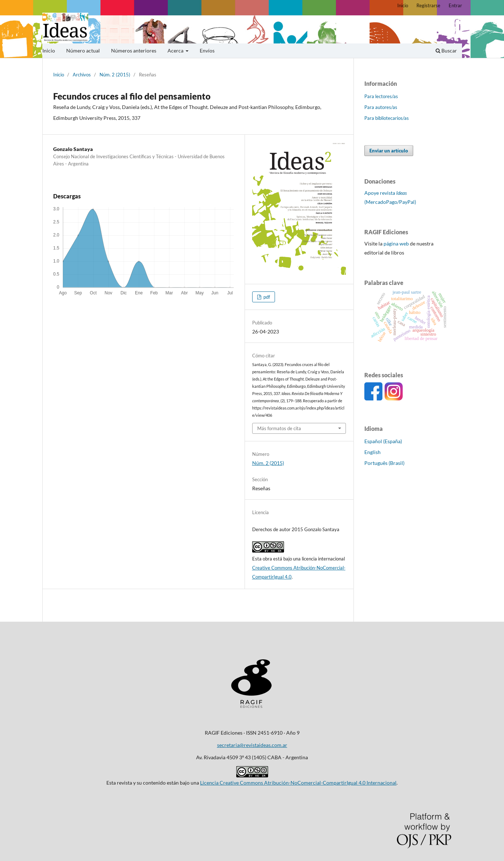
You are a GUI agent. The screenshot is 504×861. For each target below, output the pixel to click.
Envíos (207, 51)
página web (396, 243)
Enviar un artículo (389, 151)
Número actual (83, 51)
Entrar (455, 5)
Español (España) (383, 441)
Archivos (82, 75)
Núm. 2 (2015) (115, 75)
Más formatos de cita (279, 428)
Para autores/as (381, 107)
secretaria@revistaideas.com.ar (252, 745)
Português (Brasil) (384, 463)
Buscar (446, 51)
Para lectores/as (381, 96)
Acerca (176, 51)
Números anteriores (134, 51)
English (372, 452)
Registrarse (428, 5)
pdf (266, 297)
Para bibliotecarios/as (387, 118)
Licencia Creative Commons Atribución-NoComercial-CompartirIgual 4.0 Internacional (298, 783)
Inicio (49, 51)
